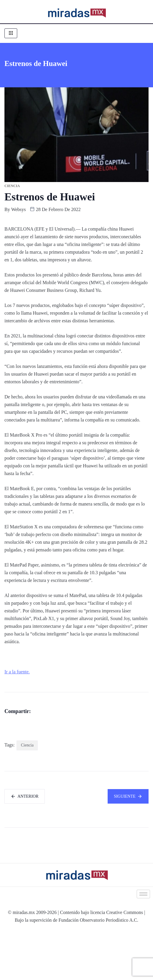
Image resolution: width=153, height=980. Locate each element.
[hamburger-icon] (11, 33)
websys (19, 209)
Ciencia (27, 794)
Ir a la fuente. (17, 672)
